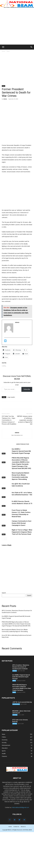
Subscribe (27, 389)
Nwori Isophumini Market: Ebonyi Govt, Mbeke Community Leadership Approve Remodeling (15, 631)
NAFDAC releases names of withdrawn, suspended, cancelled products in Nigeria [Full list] (25, 420)
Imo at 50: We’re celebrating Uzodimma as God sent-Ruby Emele (17, 636)
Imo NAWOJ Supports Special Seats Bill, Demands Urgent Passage (21, 451)
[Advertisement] (17, 26)
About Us (23, 827)
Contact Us (16, 827)
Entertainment (16, 704)
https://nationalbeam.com (17, 435)
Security (15, 724)
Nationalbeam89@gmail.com (20, 807)
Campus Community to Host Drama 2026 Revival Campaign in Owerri (22, 523)
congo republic (11, 397)
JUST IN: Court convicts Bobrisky (22, 702)
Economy (15, 715)
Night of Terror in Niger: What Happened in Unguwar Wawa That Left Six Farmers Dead (22, 532)
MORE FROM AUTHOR (23, 444)
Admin (5, 99)
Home (3, 51)
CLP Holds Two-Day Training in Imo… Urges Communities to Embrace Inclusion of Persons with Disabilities (9, 420)
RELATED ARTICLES (9, 444)
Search (4, 593)
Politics (15, 671)
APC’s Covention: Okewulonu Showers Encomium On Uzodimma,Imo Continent (17, 612)
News (8, 51)
